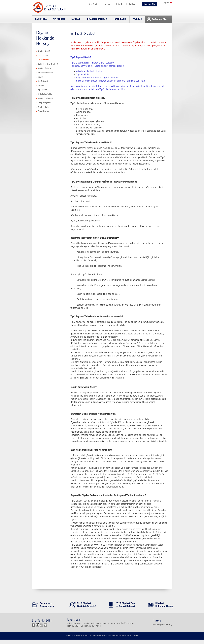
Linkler (107, 4)
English (168, 3)
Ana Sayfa (93, 4)
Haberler (120, 4)
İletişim (133, 4)
